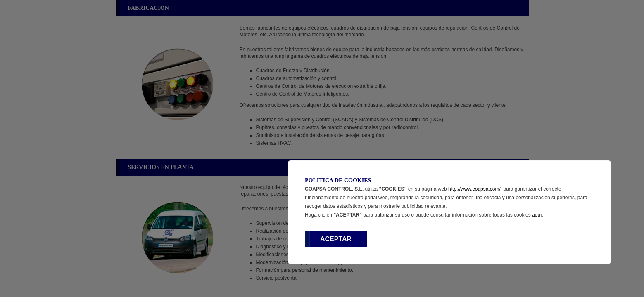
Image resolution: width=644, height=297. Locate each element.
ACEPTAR (336, 239)
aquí (537, 215)
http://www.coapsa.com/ (474, 189)
